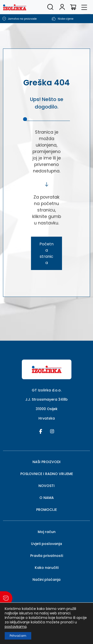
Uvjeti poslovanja (46, 544)
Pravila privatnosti (47, 556)
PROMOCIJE (46, 510)
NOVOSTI (46, 486)
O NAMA (47, 498)
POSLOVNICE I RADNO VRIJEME (47, 474)
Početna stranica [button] (46, 253)
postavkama (16, 627)
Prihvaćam (18, 636)
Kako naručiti (47, 568)
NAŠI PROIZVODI (46, 462)
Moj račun (47, 532)
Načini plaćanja (46, 580)
